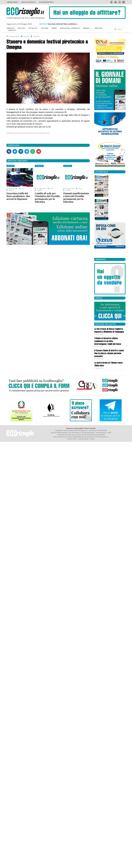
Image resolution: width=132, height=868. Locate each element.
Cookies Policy (83, 439)
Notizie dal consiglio (70, 28)
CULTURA (45, 28)
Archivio (99, 28)
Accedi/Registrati (46, 2)
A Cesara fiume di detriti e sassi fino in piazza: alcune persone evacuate (109, 354)
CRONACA (10, 28)
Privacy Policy (72, 439)
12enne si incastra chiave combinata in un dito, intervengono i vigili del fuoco (108, 341)
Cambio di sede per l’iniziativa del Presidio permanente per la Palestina (47, 197)
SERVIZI (87, 28)
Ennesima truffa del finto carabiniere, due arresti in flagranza (18, 196)
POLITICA (21, 28)
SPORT (54, 28)
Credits (92, 439)
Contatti (12, 30)
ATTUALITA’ (33, 28)
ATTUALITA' (39, 166)
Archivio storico (29, 2)
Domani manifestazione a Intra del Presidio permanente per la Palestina (76, 197)
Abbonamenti (12, 2)
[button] (9, 151)
